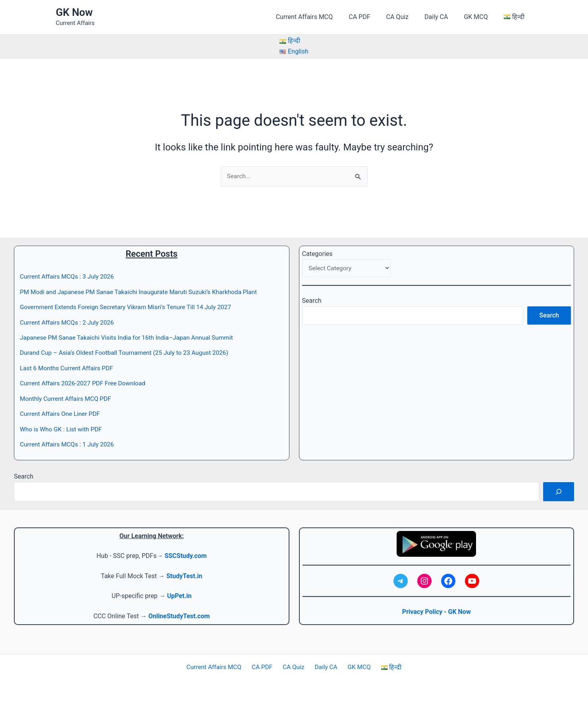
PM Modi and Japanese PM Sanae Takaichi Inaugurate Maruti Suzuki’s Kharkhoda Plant (143, 292)
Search (312, 302)
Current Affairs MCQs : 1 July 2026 (69, 444)
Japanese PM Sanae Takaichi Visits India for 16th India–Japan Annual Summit (130, 338)
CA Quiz (409, 17)
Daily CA (444, 17)
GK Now (74, 12)
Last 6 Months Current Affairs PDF (68, 368)
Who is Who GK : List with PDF (62, 429)
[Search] (559, 492)
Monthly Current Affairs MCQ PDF (67, 399)
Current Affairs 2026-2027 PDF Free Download (85, 384)
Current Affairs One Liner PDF (61, 414)
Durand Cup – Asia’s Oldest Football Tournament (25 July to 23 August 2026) (128, 353)
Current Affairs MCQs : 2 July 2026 (69, 322)
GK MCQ (480, 17)
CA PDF (374, 17)
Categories (317, 254)
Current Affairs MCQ (322, 17)
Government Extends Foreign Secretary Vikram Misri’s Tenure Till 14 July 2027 (129, 307)
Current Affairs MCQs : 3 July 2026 (69, 277)
